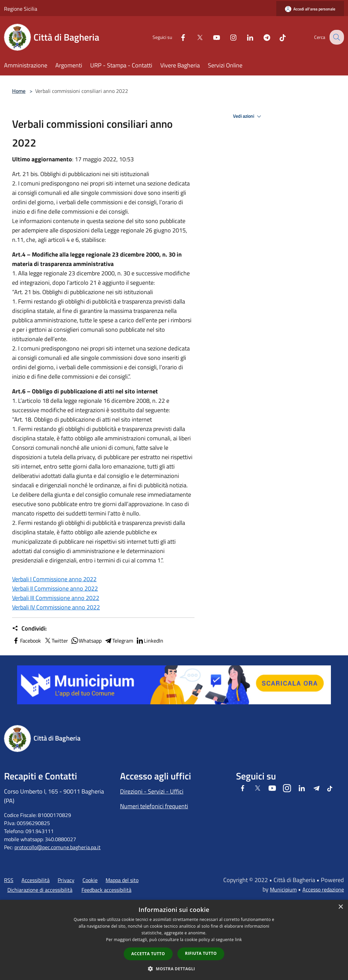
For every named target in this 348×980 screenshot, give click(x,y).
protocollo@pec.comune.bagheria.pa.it (57, 847)
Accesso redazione (323, 889)
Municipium (283, 889)
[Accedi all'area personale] (310, 9)
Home (19, 91)
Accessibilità (36, 880)
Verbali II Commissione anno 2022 (55, 588)
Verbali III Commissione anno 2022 (56, 598)
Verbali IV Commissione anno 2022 (56, 607)
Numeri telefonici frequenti (154, 806)
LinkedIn (150, 641)
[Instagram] (228, 37)
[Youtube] (211, 37)
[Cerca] (336, 37)
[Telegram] (262, 37)
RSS (9, 880)
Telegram (119, 641)
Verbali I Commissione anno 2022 (54, 579)
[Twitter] (194, 37)
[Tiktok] (277, 37)
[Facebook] (178, 37)
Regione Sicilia (21, 9)
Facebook (26, 641)
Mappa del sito (122, 880)
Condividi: (29, 629)
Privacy (66, 880)
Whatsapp (86, 641)
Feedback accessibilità (106, 890)
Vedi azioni (248, 116)
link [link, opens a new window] (239, 940)
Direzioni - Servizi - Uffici (152, 791)
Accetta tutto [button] (148, 954)
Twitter (56, 641)
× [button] (340, 907)
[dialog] (174, 940)
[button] (174, 969)
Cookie (90, 880)
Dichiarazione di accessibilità (40, 890)
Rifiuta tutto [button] (201, 953)
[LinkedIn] (245, 37)
